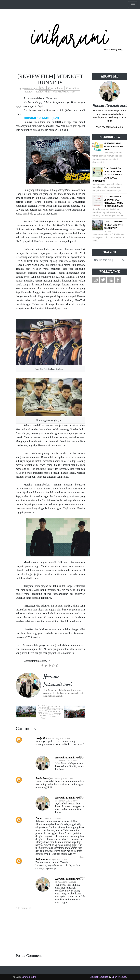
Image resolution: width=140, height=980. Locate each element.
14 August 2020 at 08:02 (58, 860)
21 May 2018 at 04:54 (52, 819)
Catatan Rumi (29, 977)
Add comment (23, 908)
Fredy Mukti (42, 738)
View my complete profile (109, 127)
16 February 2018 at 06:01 (60, 738)
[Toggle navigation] (133, 5)
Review (29, 92)
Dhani (39, 818)
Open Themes (119, 977)
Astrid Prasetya (44, 778)
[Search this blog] (106, 260)
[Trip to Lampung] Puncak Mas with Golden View (43, 712)
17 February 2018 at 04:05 (66, 761)
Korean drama (56, 88)
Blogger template (99, 977)
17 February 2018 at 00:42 (63, 778)
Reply (82, 857)
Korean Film (73, 88)
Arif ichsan (42, 859)
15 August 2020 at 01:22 (66, 882)
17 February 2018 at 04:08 (66, 801)
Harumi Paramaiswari (68, 758)
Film (43, 88)
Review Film (43, 92)
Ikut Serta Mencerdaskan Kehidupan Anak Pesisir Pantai (54, 712)
